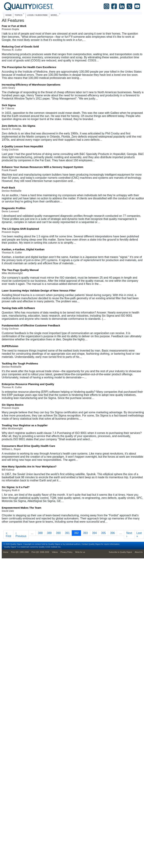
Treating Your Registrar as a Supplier (25, 425)
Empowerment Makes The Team (21, 508)
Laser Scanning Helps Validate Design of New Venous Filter (39, 291)
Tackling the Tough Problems (20, 363)
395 (104, 533)
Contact (85, 544)
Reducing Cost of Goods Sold (20, 47)
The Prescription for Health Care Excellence (29, 67)
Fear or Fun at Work (14, 26)
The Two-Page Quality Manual (20, 270)
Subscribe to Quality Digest (120, 552)
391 (68, 533)
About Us (139, 552)
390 (59, 533)
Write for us (80, 552)
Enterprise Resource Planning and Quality (28, 384)
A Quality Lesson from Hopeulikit (22, 146)
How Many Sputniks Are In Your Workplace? (29, 466)
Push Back (8, 188)
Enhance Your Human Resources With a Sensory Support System (43, 167)
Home (9, 15)
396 (113, 533)
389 (50, 533)
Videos (55, 552)
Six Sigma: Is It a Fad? (16, 487)
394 (95, 533)
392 (77, 533)
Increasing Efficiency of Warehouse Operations (31, 85)
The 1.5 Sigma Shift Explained (20, 229)
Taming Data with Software (18, 308)
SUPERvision (10, 346)
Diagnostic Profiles (14, 208)
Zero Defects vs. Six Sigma (19, 126)
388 (41, 533)
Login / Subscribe (37, 15)
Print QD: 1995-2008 (20, 552)
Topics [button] (19, 15)
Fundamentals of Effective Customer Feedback (31, 325)
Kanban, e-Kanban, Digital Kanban (23, 249)
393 (86, 533)
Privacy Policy (67, 552)
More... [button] (55, 15)
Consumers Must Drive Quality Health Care (28, 446)
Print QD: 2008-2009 (40, 552)
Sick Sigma (9, 105)
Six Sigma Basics (13, 405)
